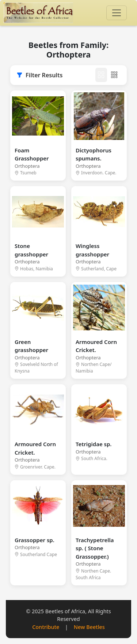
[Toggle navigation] (117, 13)
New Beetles (89, 627)
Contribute (46, 627)
